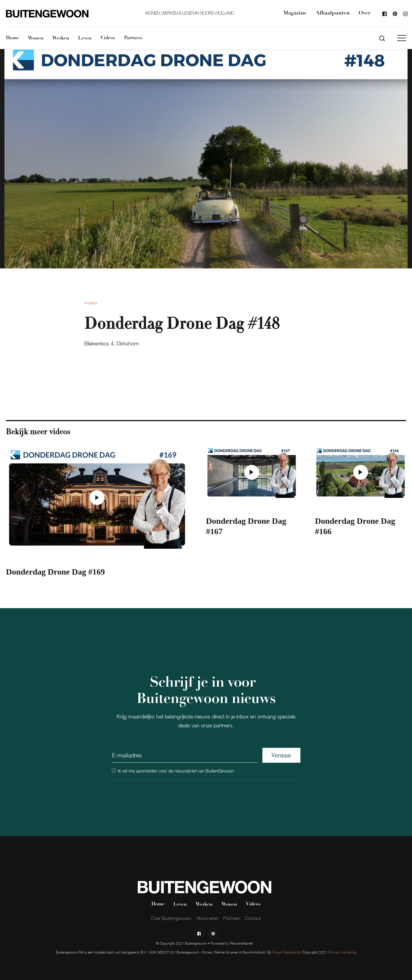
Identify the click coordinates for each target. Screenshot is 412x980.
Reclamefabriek (242, 943)
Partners (133, 38)
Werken (61, 38)
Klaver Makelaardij (286, 952)
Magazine (295, 13)
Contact (253, 918)
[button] (402, 38)
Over (365, 13)
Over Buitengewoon (171, 918)
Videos (108, 38)
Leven (85, 38)
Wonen (36, 38)
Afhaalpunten (333, 13)
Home (12, 38)
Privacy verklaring (343, 952)
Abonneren (207, 918)
